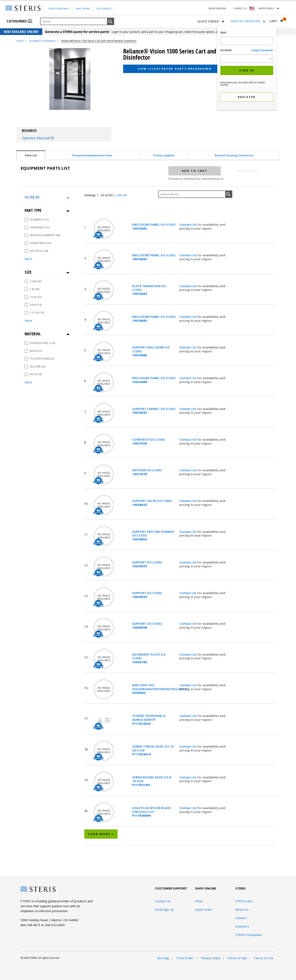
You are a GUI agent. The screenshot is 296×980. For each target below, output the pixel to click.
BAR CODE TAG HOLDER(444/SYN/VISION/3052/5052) (154, 689)
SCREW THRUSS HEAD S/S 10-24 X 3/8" (153, 750)
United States (266, 8)
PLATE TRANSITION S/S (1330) (149, 290)
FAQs (199, 901)
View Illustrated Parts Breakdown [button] (175, 69)
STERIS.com (244, 901)
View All (121, 195)
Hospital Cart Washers (42, 41)
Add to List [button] (247, 171)
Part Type (33, 210)
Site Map (163, 958)
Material (33, 334)
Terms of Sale (237, 958)
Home (20, 41)
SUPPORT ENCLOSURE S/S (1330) (151, 351)
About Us (242, 909)
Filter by (32, 197)
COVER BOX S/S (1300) (148, 441)
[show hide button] (270, 59)
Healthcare (83, 9)
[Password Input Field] (247, 59)
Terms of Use (264, 958)
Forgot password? (262, 50)
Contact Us (240, 8)
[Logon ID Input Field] (247, 41)
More (28, 259)
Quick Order (211, 21)
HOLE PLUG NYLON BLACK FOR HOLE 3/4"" (151, 812)
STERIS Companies (249, 935)
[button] (111, 22)
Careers (241, 918)
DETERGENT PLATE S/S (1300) (149, 658)
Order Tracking (217, 8)
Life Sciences (104, 9)
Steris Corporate (59, 9)
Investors (242, 926)
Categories (19, 21)
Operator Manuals (38, 138)
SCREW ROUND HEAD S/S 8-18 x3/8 (152, 781)
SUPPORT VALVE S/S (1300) (152, 503)
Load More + (101, 834)
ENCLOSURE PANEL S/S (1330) (154, 226)
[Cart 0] (276, 21)
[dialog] (247, 69)
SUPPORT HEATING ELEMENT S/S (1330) (153, 535)
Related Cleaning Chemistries (234, 155)
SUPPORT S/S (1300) (147, 564)
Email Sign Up (164, 909)
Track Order (185, 958)
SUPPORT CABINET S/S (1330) (154, 411)
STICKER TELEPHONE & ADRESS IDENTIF (149, 720)
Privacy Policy (211, 958)
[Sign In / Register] (248, 21)
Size (28, 272)
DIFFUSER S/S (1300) (147, 472)
